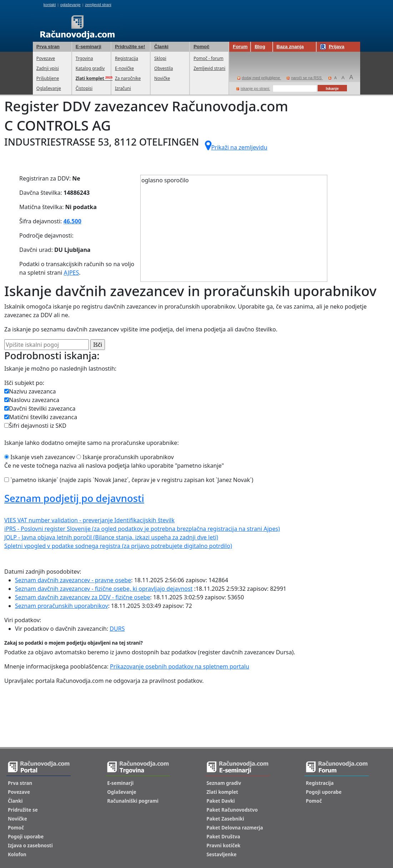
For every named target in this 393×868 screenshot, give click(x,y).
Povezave (46, 58)
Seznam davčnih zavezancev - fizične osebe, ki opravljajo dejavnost (104, 589)
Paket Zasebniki (225, 819)
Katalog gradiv (90, 68)
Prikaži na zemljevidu (236, 146)
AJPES (72, 273)
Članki (161, 47)
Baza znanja (290, 47)
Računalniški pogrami (133, 801)
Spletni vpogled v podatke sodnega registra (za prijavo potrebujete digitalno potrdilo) (118, 546)
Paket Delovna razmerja (235, 828)
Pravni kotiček (224, 846)
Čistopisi (84, 88)
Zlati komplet (223, 792)
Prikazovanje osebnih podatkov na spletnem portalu (180, 666)
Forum (240, 47)
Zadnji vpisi (48, 68)
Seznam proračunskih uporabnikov (62, 606)
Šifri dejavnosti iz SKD (35, 426)
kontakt (50, 5)
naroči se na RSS (305, 78)
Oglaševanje (49, 88)
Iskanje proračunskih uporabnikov (125, 457)
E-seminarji (89, 47)
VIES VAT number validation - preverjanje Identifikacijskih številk (89, 520)
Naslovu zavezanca (32, 400)
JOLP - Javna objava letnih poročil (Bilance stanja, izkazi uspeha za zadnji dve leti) (111, 537)
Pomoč (201, 47)
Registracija (127, 58)
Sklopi (160, 58)
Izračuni (123, 88)
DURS (117, 629)
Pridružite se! (130, 47)
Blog (260, 47)
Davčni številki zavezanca (40, 408)
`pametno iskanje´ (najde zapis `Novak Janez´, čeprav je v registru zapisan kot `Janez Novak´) (129, 480)
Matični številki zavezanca (41, 417)
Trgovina (84, 58)
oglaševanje (70, 5)
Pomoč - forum (208, 58)
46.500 (72, 221)
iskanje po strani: (253, 88)
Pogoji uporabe (26, 837)
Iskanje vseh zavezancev (40, 457)
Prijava (332, 47)
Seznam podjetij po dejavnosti (74, 498)
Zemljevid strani (209, 68)
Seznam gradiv (224, 783)
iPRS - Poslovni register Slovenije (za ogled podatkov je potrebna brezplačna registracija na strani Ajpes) (142, 529)
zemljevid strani (98, 5)
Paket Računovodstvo (232, 810)
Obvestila (163, 68)
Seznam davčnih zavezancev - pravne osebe (73, 580)
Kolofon (17, 854)
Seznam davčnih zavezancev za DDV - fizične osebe (83, 597)
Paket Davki (221, 801)
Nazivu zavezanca (30, 391)
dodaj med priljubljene (259, 78)
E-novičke (124, 68)
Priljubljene (48, 78)
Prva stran (48, 47)
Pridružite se (23, 810)
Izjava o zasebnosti (30, 846)
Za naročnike (128, 78)
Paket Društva (223, 837)
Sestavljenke (222, 854)
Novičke (162, 78)
